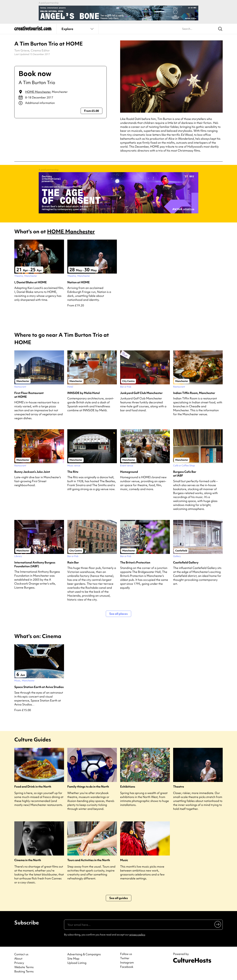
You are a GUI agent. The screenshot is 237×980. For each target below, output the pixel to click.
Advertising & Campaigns (84, 954)
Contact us (21, 954)
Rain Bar (73, 562)
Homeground (129, 472)
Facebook (127, 967)
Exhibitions (128, 786)
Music (124, 860)
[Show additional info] (60, 103)
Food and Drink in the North (33, 786)
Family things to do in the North (88, 786)
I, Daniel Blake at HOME (31, 282)
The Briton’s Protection (135, 562)
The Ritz (73, 472)
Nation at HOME (79, 282)
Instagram (127, 963)
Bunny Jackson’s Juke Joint (32, 472)
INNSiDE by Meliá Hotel (84, 393)
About (18, 958)
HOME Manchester (38, 92)
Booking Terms (24, 971)
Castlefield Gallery (186, 562)
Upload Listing (77, 963)
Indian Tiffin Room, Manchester (194, 393)
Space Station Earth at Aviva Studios (39, 687)
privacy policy (137, 935)
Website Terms (24, 967)
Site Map (73, 958)
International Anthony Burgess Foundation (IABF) (35, 564)
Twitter (125, 958)
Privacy (19, 963)
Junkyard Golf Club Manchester (141, 393)
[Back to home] (33, 30)
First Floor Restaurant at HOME (29, 395)
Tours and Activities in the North (89, 860)
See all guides (119, 898)
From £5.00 (92, 111)
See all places (118, 614)
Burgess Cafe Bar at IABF (185, 474)
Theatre (179, 786)
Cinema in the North (28, 860)
